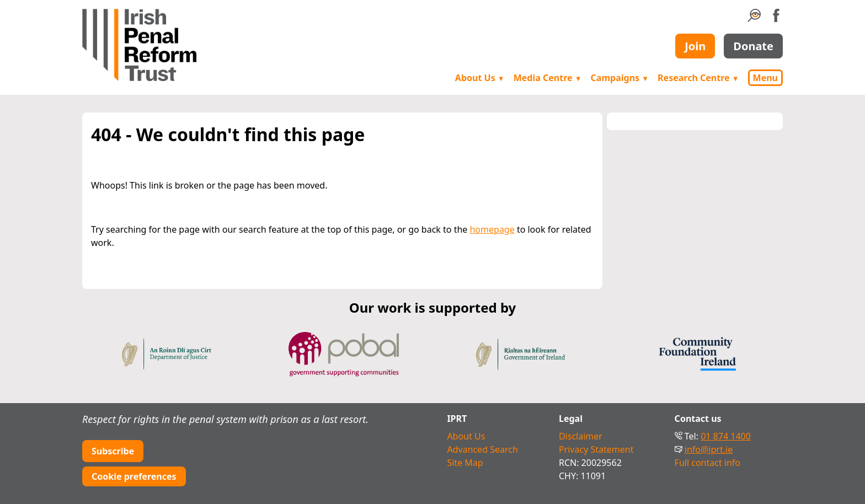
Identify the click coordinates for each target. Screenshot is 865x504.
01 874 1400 (726, 436)
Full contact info (708, 463)
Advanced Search (482, 449)
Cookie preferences (134, 476)
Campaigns (620, 78)
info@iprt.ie (709, 449)
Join (695, 46)
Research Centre (698, 78)
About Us (480, 78)
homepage (492, 229)
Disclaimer (581, 436)
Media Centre (548, 78)
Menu (765, 78)
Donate (753, 46)
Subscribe (113, 451)
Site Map (465, 463)
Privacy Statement (596, 449)
